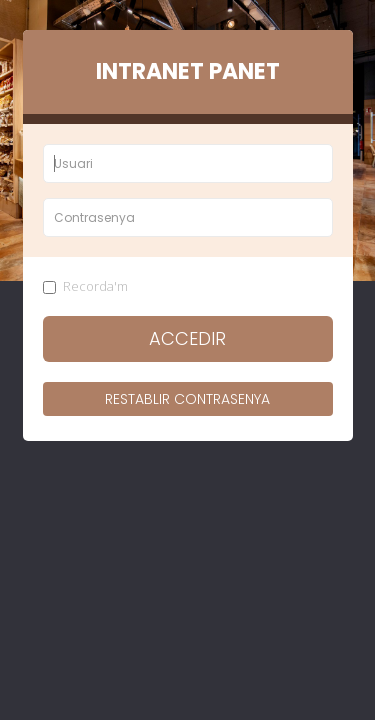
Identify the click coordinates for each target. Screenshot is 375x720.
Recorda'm (85, 286)
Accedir (187, 338)
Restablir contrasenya (187, 399)
